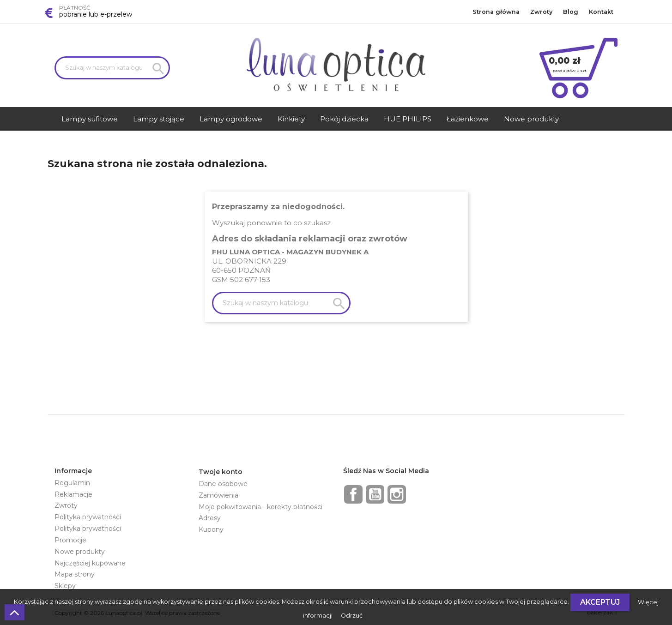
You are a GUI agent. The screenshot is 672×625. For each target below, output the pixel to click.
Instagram (397, 494)
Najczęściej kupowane (90, 563)
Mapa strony (75, 574)
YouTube (375, 494)
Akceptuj (600, 602)
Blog (571, 12)
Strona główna (496, 12)
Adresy (210, 518)
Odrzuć (352, 616)
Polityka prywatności (88, 517)
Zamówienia (218, 495)
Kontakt (601, 12)
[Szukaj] (112, 68)
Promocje (70, 540)
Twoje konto (221, 472)
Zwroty (541, 12)
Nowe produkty (80, 552)
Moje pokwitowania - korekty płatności (260, 507)
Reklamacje (73, 494)
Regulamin (72, 483)
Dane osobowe (223, 484)
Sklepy (65, 586)
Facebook (353, 494)
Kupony (211, 529)
